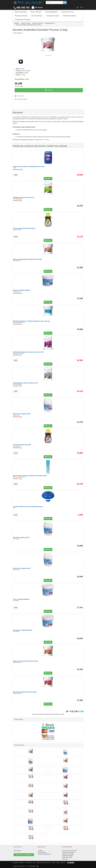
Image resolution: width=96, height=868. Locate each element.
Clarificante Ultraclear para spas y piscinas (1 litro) (28, 352)
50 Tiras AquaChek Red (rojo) (22, 445)
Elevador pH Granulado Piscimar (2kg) (25, 692)
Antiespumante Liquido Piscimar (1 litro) (25, 383)
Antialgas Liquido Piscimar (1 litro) (24, 197)
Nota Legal (65, 859)
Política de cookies (67, 857)
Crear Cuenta (17, 851)
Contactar (40, 851)
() (18, 170)
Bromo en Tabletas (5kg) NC (22, 290)
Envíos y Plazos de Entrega (69, 851)
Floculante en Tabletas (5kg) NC (23, 630)
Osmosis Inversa (68, 12)
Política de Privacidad (68, 854)
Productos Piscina (21, 16)
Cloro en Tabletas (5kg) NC (21, 599)
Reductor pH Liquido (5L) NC (22, 414)
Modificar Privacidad (67, 856)
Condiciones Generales (68, 852)
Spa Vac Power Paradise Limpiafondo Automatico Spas (30, 476)
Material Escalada (69, 16)
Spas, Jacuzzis (36, 12)
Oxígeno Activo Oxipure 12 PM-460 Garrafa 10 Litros (29, 167)
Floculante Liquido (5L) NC (21, 537)
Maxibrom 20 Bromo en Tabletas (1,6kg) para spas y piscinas (32, 321)
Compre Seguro (42, 852)
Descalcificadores (51, 12)
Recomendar (21, 96)
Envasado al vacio (53, 16)
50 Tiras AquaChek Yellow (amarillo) (24, 228)
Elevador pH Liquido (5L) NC (22, 568)
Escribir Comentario (22, 99)
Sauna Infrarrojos (21, 12)
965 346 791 (22, 8)
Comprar (49, 90)
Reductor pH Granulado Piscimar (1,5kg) (25, 661)
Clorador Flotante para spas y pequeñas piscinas (28, 507)
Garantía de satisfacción (44, 854)
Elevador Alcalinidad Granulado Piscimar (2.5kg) (51, 714)
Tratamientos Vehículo (23, 20)
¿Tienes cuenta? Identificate (24, 855)
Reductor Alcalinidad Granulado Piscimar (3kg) (27, 259)
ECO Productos (37, 16)
